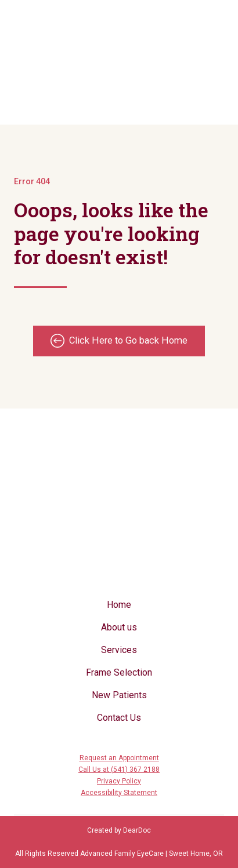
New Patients (119, 695)
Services (119, 650)
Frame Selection (119, 672)
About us (119, 627)
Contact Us (119, 718)
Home (119, 605)
